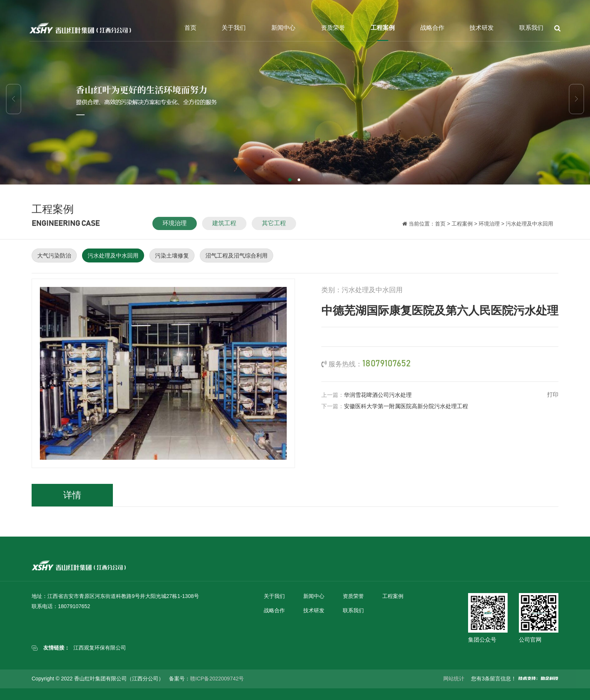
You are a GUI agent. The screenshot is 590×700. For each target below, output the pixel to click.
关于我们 (234, 28)
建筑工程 (224, 228)
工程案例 (383, 28)
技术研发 (482, 28)
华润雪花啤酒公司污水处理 (378, 395)
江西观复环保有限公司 (100, 648)
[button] (290, 180)
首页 (190, 28)
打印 (553, 394)
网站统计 (454, 679)
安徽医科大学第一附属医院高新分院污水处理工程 (406, 406)
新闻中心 (283, 28)
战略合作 (432, 28)
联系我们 (531, 28)
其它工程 (274, 228)
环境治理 (175, 228)
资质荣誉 (333, 28)
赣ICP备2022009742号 (217, 679)
